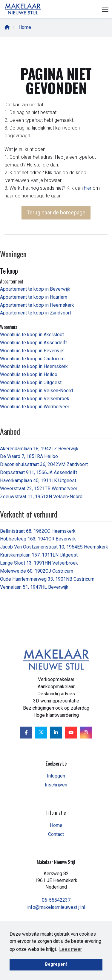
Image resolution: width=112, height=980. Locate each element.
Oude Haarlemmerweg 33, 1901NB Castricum (47, 579)
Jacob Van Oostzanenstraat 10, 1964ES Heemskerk (54, 547)
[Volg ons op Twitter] (41, 733)
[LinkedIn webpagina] (56, 733)
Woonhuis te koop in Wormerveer (35, 407)
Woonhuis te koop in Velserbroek (35, 399)
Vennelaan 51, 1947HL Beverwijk (34, 587)
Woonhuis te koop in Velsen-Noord (36, 391)
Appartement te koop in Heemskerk (37, 305)
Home (56, 825)
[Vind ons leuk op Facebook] (26, 733)
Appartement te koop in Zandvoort (36, 313)
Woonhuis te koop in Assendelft (33, 343)
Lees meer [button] (70, 949)
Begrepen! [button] (56, 964)
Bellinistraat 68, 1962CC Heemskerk (38, 531)
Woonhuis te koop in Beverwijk (32, 351)
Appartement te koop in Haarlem (34, 297)
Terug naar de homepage (56, 212)
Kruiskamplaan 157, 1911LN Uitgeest (39, 555)
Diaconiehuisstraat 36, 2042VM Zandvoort (44, 464)
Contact (56, 834)
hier (88, 188)
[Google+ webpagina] (86, 733)
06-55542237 (56, 900)
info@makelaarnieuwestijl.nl (56, 907)
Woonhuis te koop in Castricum (32, 359)
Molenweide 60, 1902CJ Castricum (37, 571)
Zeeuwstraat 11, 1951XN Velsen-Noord (41, 497)
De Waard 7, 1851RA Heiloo (29, 456)
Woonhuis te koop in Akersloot (32, 335)
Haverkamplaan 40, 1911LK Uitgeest (38, 480)
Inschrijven (56, 785)
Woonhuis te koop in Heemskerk (34, 366)
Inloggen (56, 776)
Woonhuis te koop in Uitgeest (31, 383)
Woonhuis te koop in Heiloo (29, 374)
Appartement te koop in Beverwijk (35, 289)
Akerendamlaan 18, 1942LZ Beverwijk (39, 449)
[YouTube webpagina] (71, 733)
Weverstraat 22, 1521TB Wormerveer (39, 489)
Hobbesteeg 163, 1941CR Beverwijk (38, 539)
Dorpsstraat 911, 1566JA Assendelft (39, 472)
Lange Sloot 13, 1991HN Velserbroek (39, 563)
